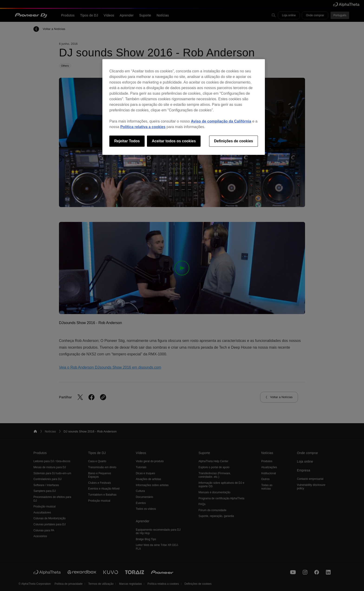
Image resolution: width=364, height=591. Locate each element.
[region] (184, 107)
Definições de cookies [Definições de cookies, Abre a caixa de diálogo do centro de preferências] (234, 141)
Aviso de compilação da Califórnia (221, 121)
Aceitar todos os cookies (174, 141)
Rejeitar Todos (127, 141)
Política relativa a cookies (143, 127)
